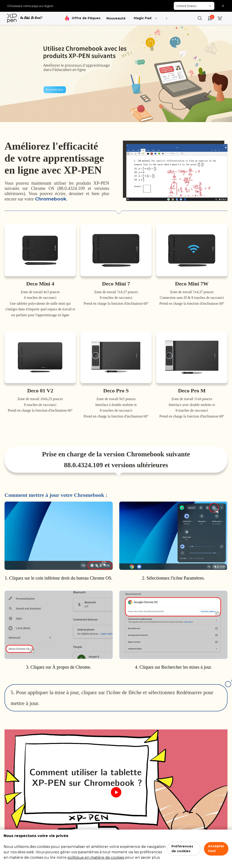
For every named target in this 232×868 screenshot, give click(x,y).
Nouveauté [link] (116, 18)
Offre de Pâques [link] (86, 18)
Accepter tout (216, 848)
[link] (25, 18)
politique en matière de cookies (96, 857)
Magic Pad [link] (146, 18)
